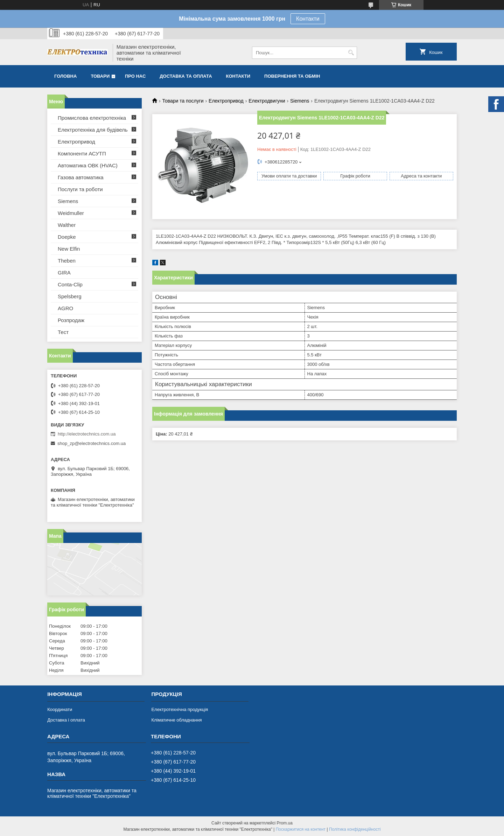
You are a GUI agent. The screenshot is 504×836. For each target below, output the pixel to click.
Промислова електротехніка (92, 118)
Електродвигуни (267, 101)
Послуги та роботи (80, 189)
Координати (60, 709)
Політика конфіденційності (355, 829)
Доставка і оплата (66, 720)
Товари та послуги (183, 101)
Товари (100, 76)
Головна (65, 76)
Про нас (135, 76)
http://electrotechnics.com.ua (87, 434)
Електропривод (226, 101)
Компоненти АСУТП (82, 154)
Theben (67, 261)
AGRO (65, 308)
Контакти (308, 19)
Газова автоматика (81, 177)
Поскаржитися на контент (301, 829)
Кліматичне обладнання (176, 720)
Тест (63, 332)
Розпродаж (71, 320)
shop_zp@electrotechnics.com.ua (92, 443)
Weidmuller (71, 213)
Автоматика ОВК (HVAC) (88, 165)
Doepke (67, 237)
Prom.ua (285, 823)
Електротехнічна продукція (180, 709)
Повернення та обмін (292, 76)
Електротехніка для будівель (93, 130)
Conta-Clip (70, 284)
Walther (67, 225)
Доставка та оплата (186, 76)
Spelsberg (70, 296)
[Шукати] (351, 53)
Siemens (300, 101)
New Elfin (69, 249)
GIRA (64, 273)
